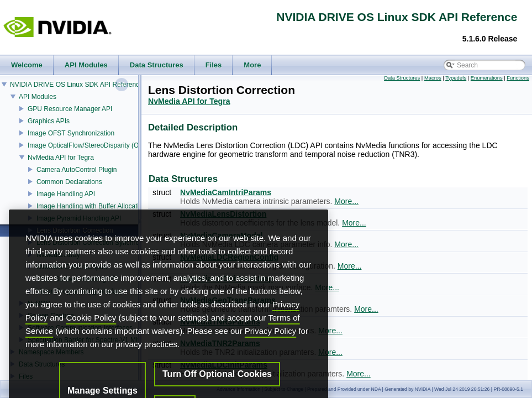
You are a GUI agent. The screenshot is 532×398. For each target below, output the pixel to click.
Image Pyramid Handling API (79, 218)
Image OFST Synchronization (71, 133)
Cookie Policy (91, 339)
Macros (433, 78)
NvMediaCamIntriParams (226, 192)
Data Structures (402, 78)
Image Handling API (66, 194)
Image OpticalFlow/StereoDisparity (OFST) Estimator (106, 145)
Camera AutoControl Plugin (77, 170)
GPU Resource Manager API (70, 109)
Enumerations (487, 78)
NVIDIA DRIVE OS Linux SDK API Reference (77, 85)
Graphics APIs (49, 121)
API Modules (38, 97)
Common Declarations (69, 182)
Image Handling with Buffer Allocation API (98, 206)
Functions (518, 78)
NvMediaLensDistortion (223, 214)
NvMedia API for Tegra (61, 158)
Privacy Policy (270, 352)
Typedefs (456, 78)
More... (346, 201)
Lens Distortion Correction (75, 231)
